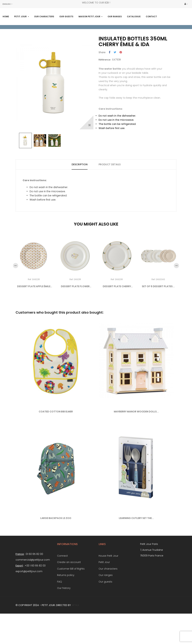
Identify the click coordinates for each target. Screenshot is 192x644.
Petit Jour (104, 584)
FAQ (60, 604)
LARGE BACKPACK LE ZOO (56, 540)
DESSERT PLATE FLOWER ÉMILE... (75, 309)
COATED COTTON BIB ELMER (56, 434)
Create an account (69, 584)
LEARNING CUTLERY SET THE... (136, 540)
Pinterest (121, 75)
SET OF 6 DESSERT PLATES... (158, 308)
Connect (62, 578)
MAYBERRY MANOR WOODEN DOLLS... (136, 434)
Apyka (75, 627)
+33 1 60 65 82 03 (35, 588)
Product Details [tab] (110, 186)
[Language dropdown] (7, 4)
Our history (64, 610)
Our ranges (106, 597)
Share (110, 75)
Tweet (115, 75)
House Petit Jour (108, 578)
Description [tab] (80, 186)
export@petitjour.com (29, 593)
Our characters (108, 591)
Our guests (105, 604)
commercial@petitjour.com (33, 582)
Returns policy (66, 597)
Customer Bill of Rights (71, 591)
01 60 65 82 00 (34, 576)
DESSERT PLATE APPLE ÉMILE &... (34, 309)
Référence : (105, 82)
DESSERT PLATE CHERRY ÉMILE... (117, 309)
